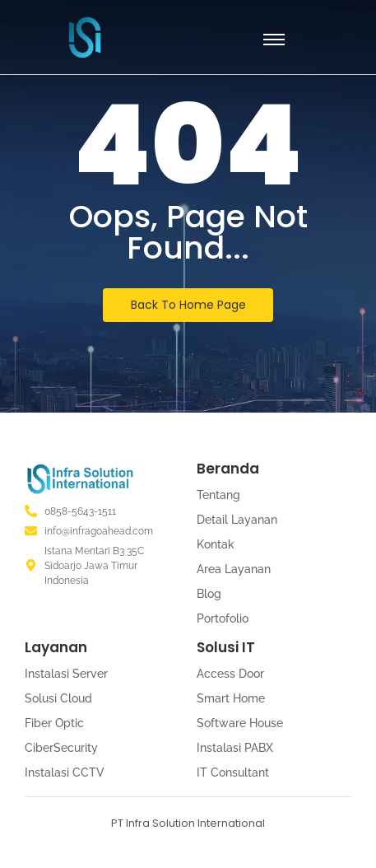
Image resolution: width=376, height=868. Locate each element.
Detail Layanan (237, 520)
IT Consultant (233, 772)
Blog (209, 594)
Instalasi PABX (235, 748)
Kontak (216, 544)
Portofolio (223, 618)
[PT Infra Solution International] (85, 37)
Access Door (230, 674)
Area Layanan (234, 569)
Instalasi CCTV (65, 772)
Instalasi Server (66, 674)
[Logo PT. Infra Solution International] (80, 479)
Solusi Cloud (58, 698)
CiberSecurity (61, 748)
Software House (240, 723)
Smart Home (231, 698)
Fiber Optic (54, 723)
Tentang (218, 495)
